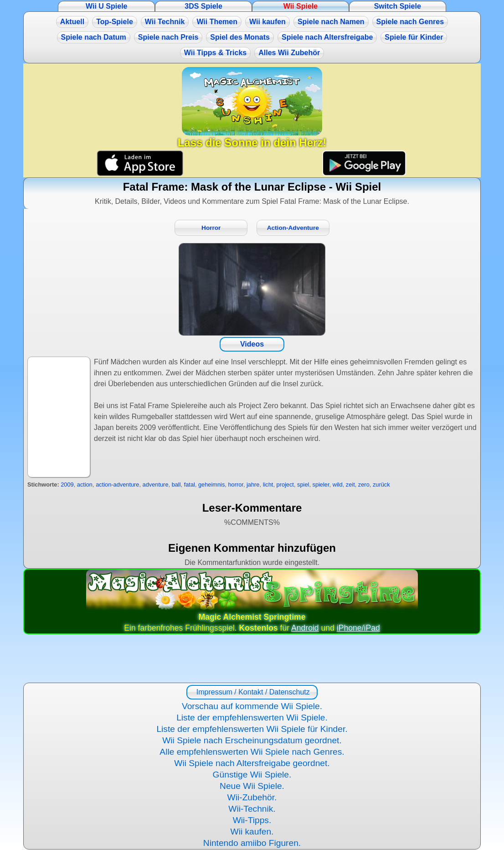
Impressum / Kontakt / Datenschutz (252, 692)
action (85, 485)
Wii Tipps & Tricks (215, 53)
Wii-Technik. (252, 809)
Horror (211, 228)
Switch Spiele (398, 6)
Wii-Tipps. (252, 820)
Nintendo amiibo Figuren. (252, 843)
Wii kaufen (267, 22)
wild (338, 485)
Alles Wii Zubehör (289, 53)
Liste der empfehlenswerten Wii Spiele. (252, 718)
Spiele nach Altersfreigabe (327, 37)
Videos (252, 344)
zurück (381, 485)
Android (305, 628)
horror (235, 485)
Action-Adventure (293, 228)
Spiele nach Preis (168, 37)
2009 (67, 485)
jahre (253, 485)
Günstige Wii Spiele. (252, 775)
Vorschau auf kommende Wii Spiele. (252, 706)
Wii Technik (165, 22)
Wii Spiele (301, 6)
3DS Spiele (203, 6)
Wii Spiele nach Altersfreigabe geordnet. (252, 763)
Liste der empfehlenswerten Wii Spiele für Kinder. (252, 729)
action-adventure (117, 485)
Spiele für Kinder (414, 37)
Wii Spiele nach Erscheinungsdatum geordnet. (252, 740)
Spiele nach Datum (94, 37)
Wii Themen (217, 22)
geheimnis (211, 485)
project (285, 485)
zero (364, 485)
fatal (190, 485)
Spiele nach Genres (410, 22)
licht (268, 485)
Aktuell (72, 22)
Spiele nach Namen (331, 22)
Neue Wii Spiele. (252, 786)
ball (176, 485)
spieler (321, 485)
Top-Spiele (115, 22)
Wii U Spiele (106, 6)
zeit (350, 485)
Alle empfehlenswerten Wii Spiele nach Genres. (252, 752)
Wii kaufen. (252, 832)
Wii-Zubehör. (252, 797)
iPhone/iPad (358, 628)
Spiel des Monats (240, 37)
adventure (156, 485)
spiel (303, 485)
